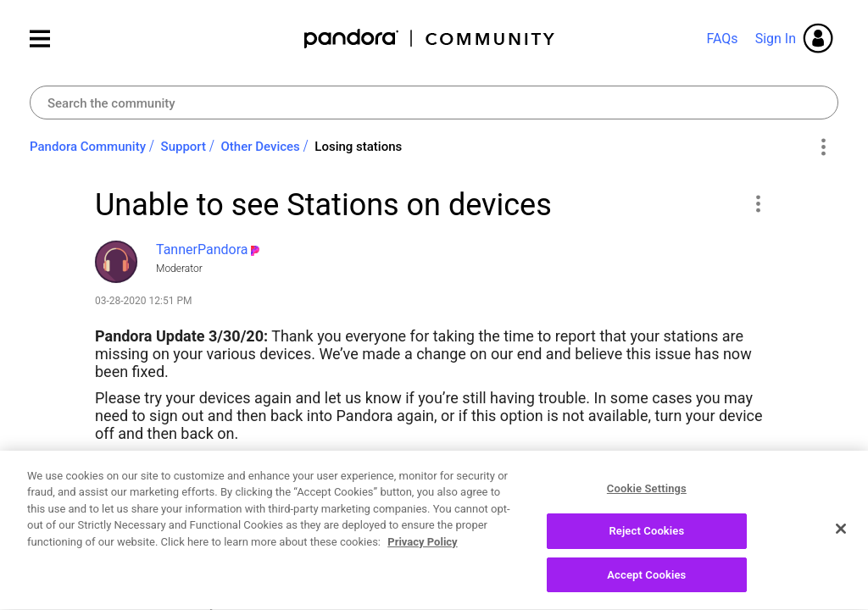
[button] (757, 203)
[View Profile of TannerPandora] (202, 250)
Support (184, 147)
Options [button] (823, 147)
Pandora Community (430, 39)
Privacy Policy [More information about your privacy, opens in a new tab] (422, 551)
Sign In (776, 39)
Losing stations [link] (358, 147)
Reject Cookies (646, 540)
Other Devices (261, 147)
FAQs (722, 39)
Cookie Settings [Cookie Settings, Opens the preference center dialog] (647, 498)
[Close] (841, 537)
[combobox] (434, 103)
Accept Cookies (646, 584)
